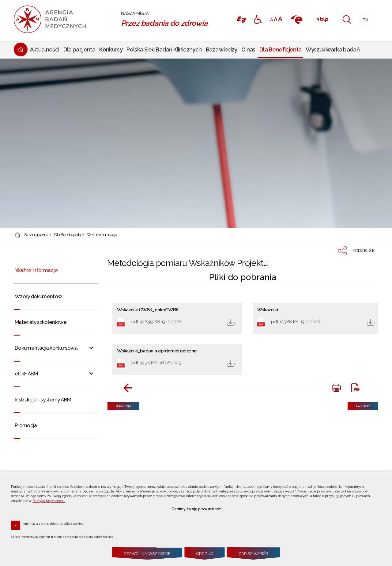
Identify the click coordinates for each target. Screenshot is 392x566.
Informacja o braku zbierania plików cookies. (53, 523)
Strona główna (36, 235)
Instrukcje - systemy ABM (43, 400)
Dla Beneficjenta (68, 235)
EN (363, 18)
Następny (359, 405)
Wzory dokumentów (38, 296)
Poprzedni (119, 405)
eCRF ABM (26, 374)
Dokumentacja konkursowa (46, 348)
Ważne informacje (102, 235)
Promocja (26, 425)
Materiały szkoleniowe (41, 322)
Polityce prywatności (49, 501)
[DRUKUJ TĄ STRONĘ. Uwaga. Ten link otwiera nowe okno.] (336, 388)
